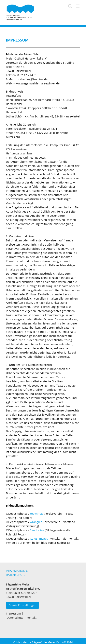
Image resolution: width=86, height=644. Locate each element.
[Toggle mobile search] (70, 6)
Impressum (13, 613)
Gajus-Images (39, 539)
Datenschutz (15, 618)
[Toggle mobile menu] (78, 6)
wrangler (36, 522)
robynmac (37, 514)
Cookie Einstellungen (22, 605)
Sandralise (37, 530)
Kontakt (31, 618)
